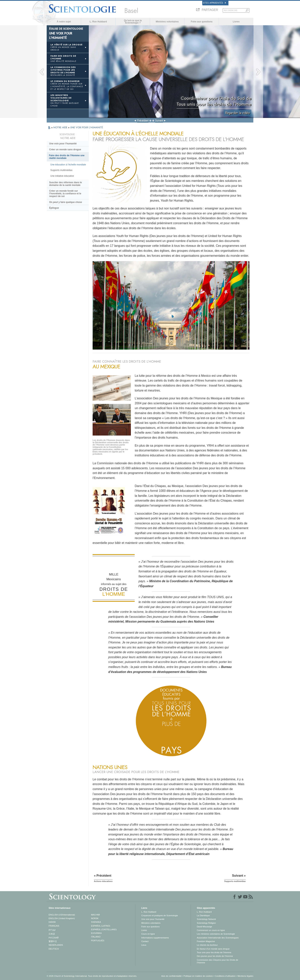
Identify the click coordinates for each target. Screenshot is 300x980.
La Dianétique (203, 915)
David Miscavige (204, 927)
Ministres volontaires (167, 22)
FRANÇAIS (54, 926)
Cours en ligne (148, 934)
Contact (145, 941)
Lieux (144, 945)
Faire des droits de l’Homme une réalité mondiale (67, 157)
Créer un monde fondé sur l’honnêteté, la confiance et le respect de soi (65, 194)
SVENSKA (96, 922)
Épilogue (54, 208)
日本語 (52, 934)
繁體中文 (53, 941)
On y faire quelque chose (66, 202)
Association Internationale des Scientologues (218, 938)
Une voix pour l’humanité (63, 144)
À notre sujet (64, 22)
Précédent (143, 120)
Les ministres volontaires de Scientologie (216, 934)
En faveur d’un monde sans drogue (213, 949)
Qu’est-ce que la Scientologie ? (133, 22)
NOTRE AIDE (61, 127)
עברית (52, 930)
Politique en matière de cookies (198, 976)
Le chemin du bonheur (207, 945)
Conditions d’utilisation (225, 976)
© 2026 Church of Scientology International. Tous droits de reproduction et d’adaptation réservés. (92, 976)
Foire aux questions (202, 22)
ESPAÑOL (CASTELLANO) (104, 929)
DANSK (52, 922)
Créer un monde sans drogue (65, 150)
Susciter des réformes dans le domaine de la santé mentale (66, 184)
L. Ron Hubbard (98, 22)
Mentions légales (245, 976)
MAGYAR (96, 915)
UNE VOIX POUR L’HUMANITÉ (87, 127)
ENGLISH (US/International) (62, 915)
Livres (236, 22)
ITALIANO (96, 937)
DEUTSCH (54, 949)
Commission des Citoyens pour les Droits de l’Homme (217, 961)
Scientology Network (206, 919)
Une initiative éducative (62, 176)
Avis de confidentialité (171, 976)
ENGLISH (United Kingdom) (62, 918)
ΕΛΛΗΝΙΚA (96, 933)
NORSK (95, 918)
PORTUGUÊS (98, 941)
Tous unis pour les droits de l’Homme (214, 952)
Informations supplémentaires (155, 938)
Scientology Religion (206, 923)
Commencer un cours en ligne (211, 930)
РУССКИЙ (54, 938)
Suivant (159, 120)
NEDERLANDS (56, 945)
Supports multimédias (61, 170)
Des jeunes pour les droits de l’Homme (215, 956)
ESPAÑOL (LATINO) (101, 926)
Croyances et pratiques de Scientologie (159, 915)
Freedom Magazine (206, 941)
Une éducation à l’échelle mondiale (68, 165)
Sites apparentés (214, 3)
